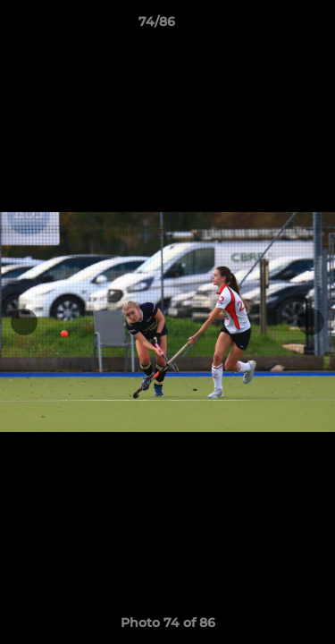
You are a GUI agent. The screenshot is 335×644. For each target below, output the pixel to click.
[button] (271, 26)
